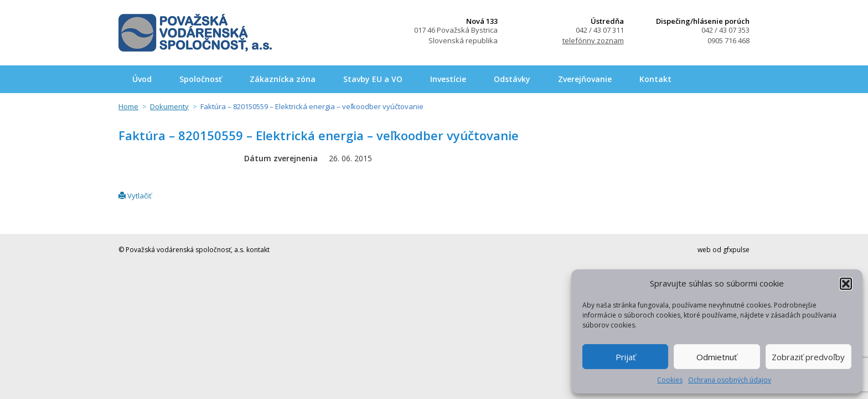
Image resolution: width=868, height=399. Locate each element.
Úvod (142, 79)
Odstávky (512, 79)
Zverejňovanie (585, 79)
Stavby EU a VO (373, 79)
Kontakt (655, 79)
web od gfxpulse (724, 250)
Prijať (626, 357)
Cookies (670, 380)
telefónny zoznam (593, 40)
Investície (448, 79)
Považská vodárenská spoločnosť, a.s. (195, 33)
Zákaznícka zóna (283, 79)
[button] (846, 284)
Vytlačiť (135, 196)
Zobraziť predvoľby (808, 357)
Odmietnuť (717, 357)
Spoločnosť (201, 79)
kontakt (258, 250)
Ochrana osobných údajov (730, 380)
